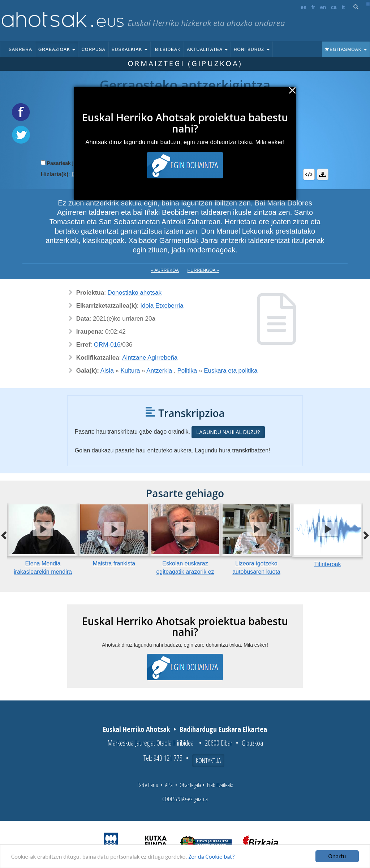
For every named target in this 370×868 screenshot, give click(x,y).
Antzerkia (159, 371)
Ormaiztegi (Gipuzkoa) (185, 63)
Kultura (130, 371)
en (323, 7)
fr (313, 7)
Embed (309, 174)
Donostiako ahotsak (135, 293)
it (343, 7)
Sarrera (20, 49)
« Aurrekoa (165, 270)
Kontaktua (208, 760)
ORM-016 (107, 345)
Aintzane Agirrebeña (150, 358)
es (304, 7)
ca (334, 7)
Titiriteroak (327, 564)
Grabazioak (57, 49)
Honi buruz (252, 49)
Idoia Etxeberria (162, 306)
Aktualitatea (207, 49)
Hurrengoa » (203, 270)
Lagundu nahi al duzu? (228, 432)
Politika (187, 371)
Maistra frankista (114, 563)
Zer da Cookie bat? (212, 857)
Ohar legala (190, 785)
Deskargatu (323, 174)
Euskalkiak (130, 49)
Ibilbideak (167, 49)
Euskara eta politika (231, 371)
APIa (169, 785)
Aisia (107, 371)
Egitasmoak (346, 49)
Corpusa (93, 49)
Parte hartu (148, 785)
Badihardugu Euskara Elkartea (223, 729)
